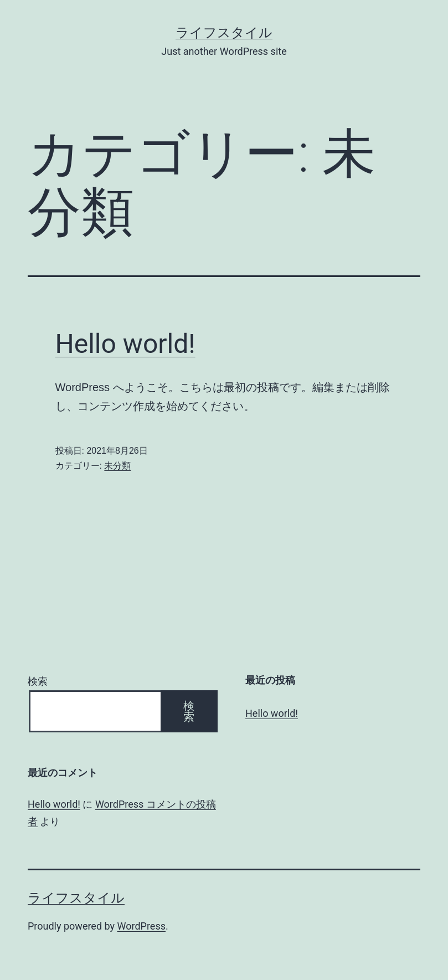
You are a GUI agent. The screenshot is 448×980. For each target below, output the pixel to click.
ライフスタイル (224, 33)
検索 (38, 681)
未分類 (117, 466)
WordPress (141, 926)
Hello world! (125, 344)
